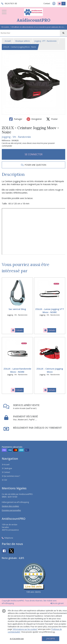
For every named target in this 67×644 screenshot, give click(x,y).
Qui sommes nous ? (11, 476)
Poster (52, 119)
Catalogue (7, 468)
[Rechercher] (63, 33)
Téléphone (7, 538)
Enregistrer (34, 119)
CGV (4, 480)
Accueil (8, 41)
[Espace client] (54, 4)
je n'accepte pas (17, 639)
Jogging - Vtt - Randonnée (16, 137)
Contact (47, 3)
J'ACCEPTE (51, 639)
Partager (16, 119)
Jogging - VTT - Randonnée (46, 41)
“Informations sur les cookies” (25, 629)
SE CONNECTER (34, 154)
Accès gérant (57, 603)
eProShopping (8, 603)
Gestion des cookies (10, 506)
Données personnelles (11, 510)
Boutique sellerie (23, 41)
